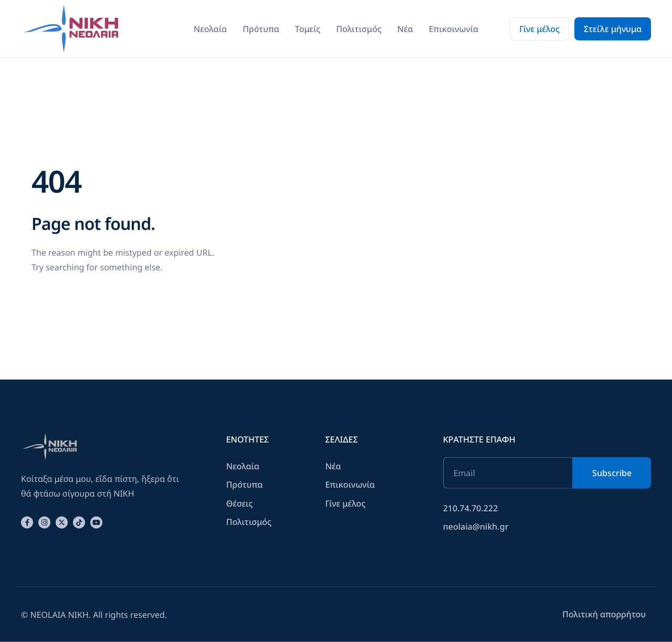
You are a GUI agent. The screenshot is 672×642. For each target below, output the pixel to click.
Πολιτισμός (359, 29)
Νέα (405, 29)
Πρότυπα (261, 29)
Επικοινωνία (454, 29)
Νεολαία (210, 29)
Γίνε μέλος (539, 29)
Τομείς (308, 29)
